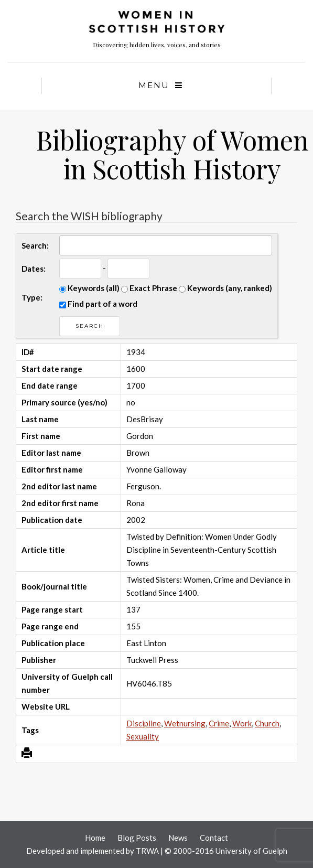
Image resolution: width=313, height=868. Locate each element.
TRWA (147, 851)
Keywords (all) (89, 288)
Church (267, 723)
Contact (214, 838)
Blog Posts (137, 838)
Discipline (144, 723)
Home (95, 838)
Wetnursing (185, 723)
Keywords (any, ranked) (225, 288)
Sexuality (143, 736)
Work (242, 723)
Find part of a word (98, 304)
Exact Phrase (149, 288)
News (178, 838)
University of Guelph (251, 851)
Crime (219, 723)
